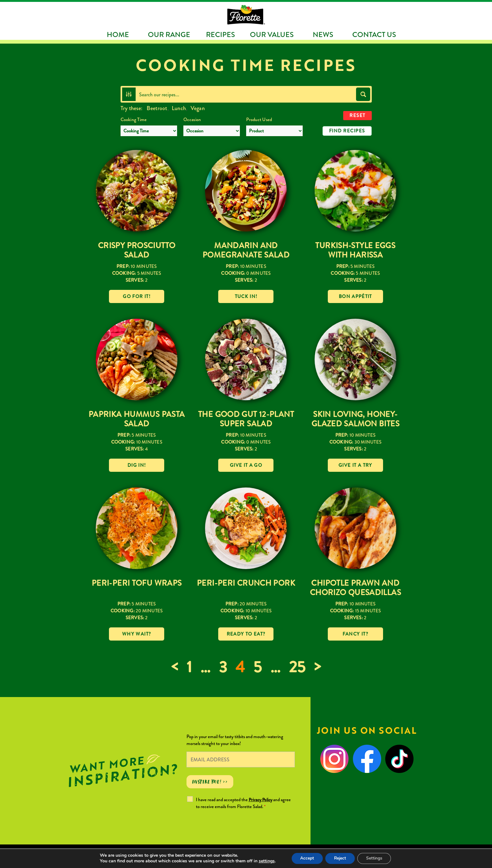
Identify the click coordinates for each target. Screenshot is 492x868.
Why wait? (137, 634)
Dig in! (137, 465)
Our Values (272, 35)
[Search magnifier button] (363, 94)
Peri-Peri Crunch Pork (246, 583)
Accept (305, 858)
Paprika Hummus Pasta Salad (137, 419)
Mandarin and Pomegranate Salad (246, 250)
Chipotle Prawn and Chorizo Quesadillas (355, 588)
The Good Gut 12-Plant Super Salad (246, 419)
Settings (376, 858)
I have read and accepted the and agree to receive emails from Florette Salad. (243, 803)
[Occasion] (212, 131)
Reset (357, 115)
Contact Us (374, 35)
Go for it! (137, 296)
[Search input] (246, 94)
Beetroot (157, 108)
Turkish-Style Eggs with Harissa (355, 250)
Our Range (169, 35)
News (323, 35)
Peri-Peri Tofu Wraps (137, 583)
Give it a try (355, 465)
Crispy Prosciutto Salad (137, 250)
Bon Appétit (355, 296)
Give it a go (246, 465)
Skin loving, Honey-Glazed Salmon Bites (355, 419)
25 (297, 667)
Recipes (220, 35)
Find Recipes (347, 131)
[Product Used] (274, 131)
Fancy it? (355, 634)
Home (118, 35)
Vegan (198, 108)
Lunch (179, 108)
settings (264, 861)
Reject (340, 858)
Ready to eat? (246, 634)
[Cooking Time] (149, 131)
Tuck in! (246, 296)
